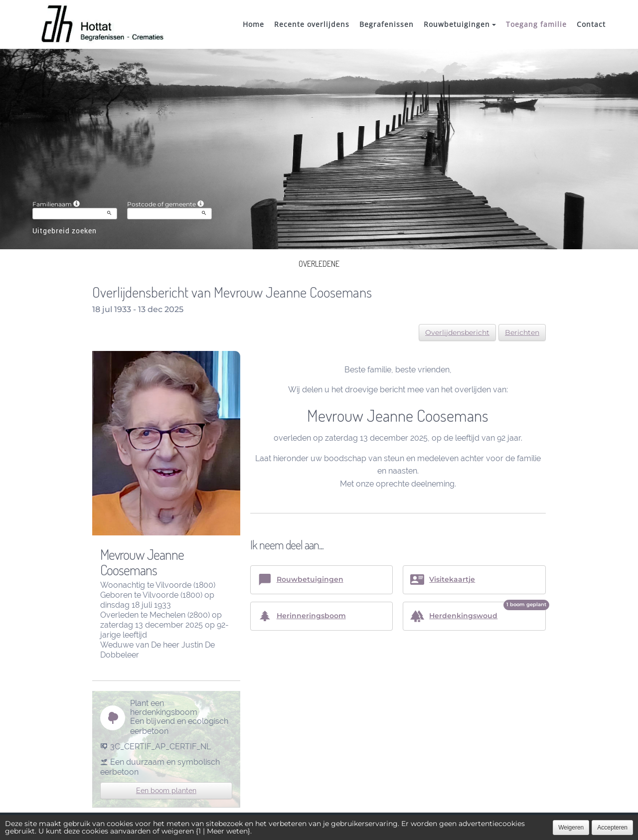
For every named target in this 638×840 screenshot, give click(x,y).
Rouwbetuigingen (460, 24)
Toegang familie (536, 24)
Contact (591, 24)
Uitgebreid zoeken (65, 231)
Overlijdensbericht (457, 333)
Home (253, 24)
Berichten (522, 333)
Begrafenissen (387, 24)
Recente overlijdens (312, 24)
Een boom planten (166, 791)
